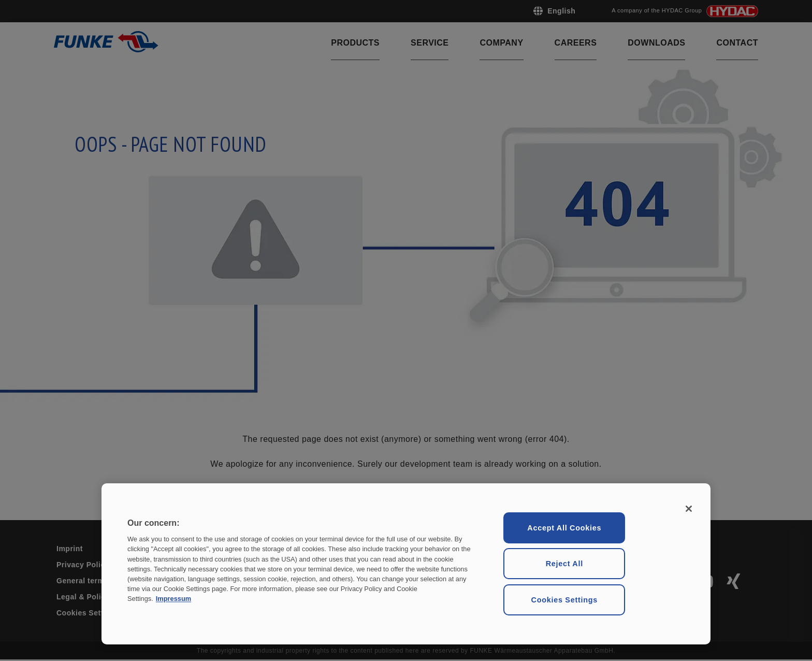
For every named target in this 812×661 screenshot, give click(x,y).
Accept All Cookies (564, 528)
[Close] (689, 509)
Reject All (564, 564)
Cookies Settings (564, 600)
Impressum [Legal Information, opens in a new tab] (173, 599)
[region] (406, 564)
